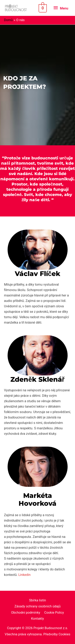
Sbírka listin (37, 600)
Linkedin (24, 575)
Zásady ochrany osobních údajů (37, 606)
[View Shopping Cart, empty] (42, 8)
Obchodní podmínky (25, 613)
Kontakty (37, 619)
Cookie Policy (54, 613)
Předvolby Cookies (57, 634)
